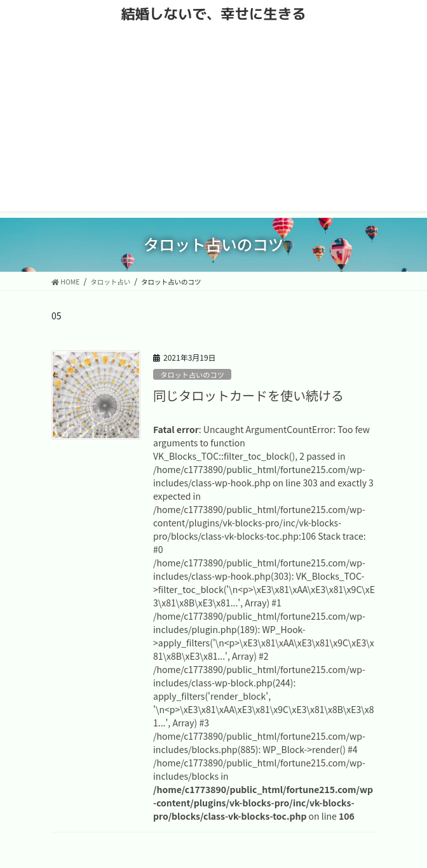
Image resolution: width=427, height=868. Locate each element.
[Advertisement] (213, 123)
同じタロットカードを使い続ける (248, 395)
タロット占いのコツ (192, 375)
